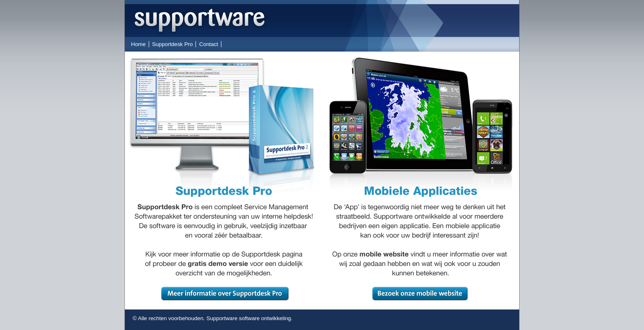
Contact (209, 44)
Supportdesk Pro (172, 44)
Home (138, 44)
